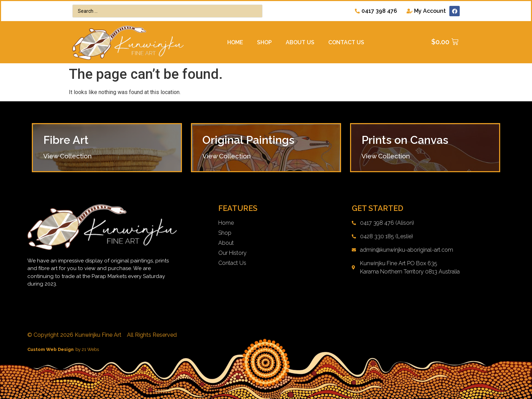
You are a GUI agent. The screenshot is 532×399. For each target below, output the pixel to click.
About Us (300, 42)
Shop (264, 42)
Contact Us (346, 42)
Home (235, 42)
